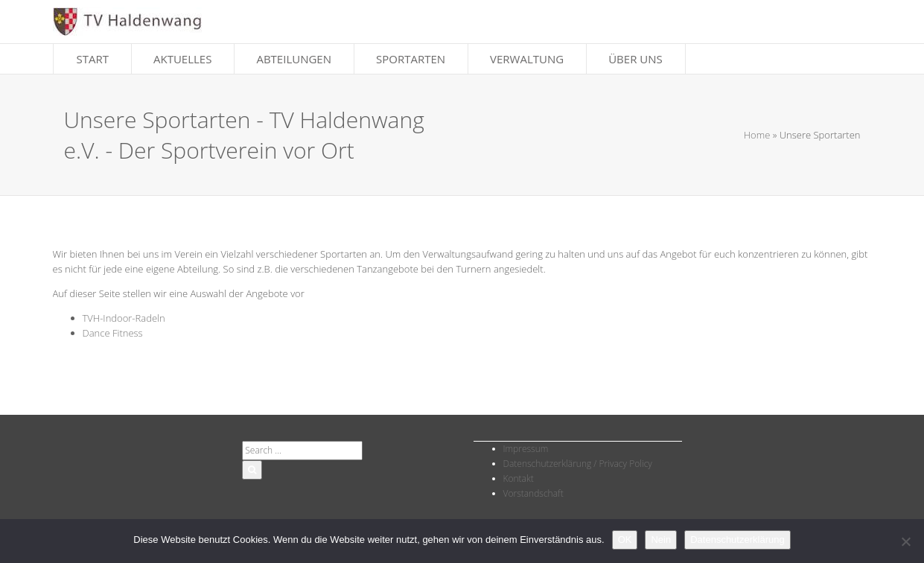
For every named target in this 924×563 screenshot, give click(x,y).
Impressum (526, 449)
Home (757, 135)
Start (93, 59)
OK (625, 540)
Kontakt (519, 478)
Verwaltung (527, 59)
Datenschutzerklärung (737, 540)
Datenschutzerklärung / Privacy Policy (578, 464)
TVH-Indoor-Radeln (124, 318)
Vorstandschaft (533, 493)
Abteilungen (294, 59)
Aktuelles (182, 59)
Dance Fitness (113, 333)
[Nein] (905, 541)
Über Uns (635, 59)
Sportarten (411, 59)
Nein (661, 540)
